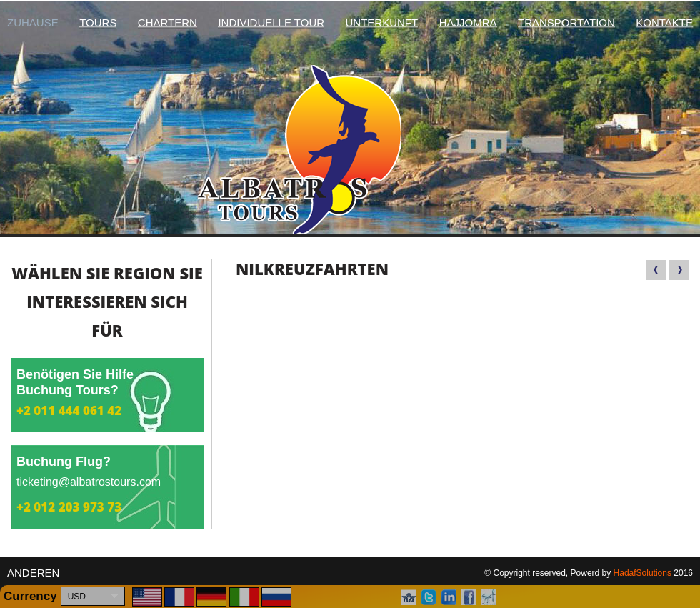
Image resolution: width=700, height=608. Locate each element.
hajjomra (468, 23)
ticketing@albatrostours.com (89, 482)
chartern (167, 23)
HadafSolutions (642, 573)
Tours (98, 23)
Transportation (566, 23)
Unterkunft (382, 23)
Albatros (350, 149)
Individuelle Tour (271, 23)
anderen (33, 573)
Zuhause (33, 23)
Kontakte (664, 23)
